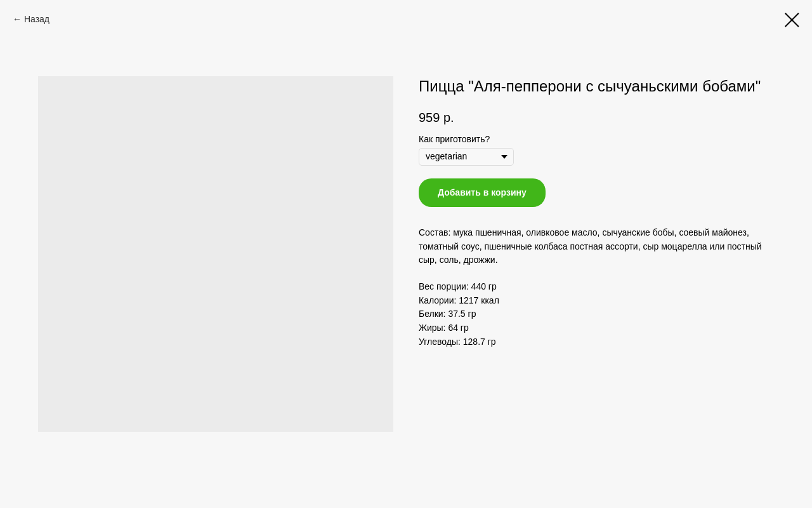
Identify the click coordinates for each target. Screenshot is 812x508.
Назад (37, 19)
